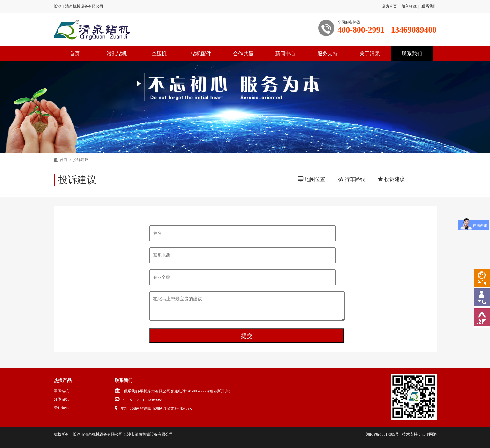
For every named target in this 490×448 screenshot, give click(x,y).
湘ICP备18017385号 (383, 434)
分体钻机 (61, 399)
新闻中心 (285, 53)
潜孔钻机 (117, 53)
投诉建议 (81, 160)
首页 (64, 160)
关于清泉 (370, 53)
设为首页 (389, 6)
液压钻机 (61, 391)
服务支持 (328, 53)
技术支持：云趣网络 (419, 434)
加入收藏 (409, 6)
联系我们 (429, 6)
